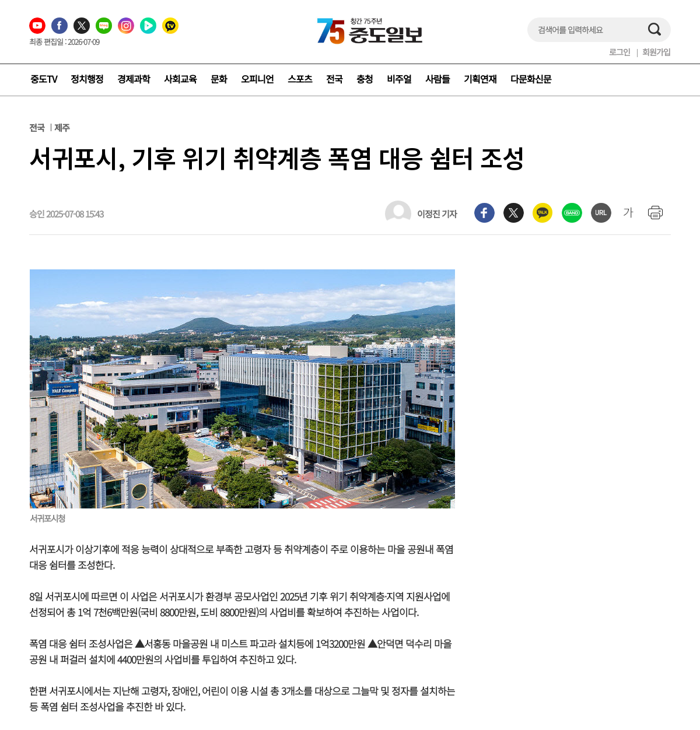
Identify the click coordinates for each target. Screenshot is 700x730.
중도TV (43, 79)
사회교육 (180, 79)
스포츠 (300, 79)
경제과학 (134, 79)
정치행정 (87, 79)
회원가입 (656, 52)
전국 (334, 79)
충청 (365, 79)
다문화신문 (531, 79)
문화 (219, 79)
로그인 (619, 52)
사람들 (437, 79)
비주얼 (399, 79)
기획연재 (480, 79)
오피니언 (257, 79)
